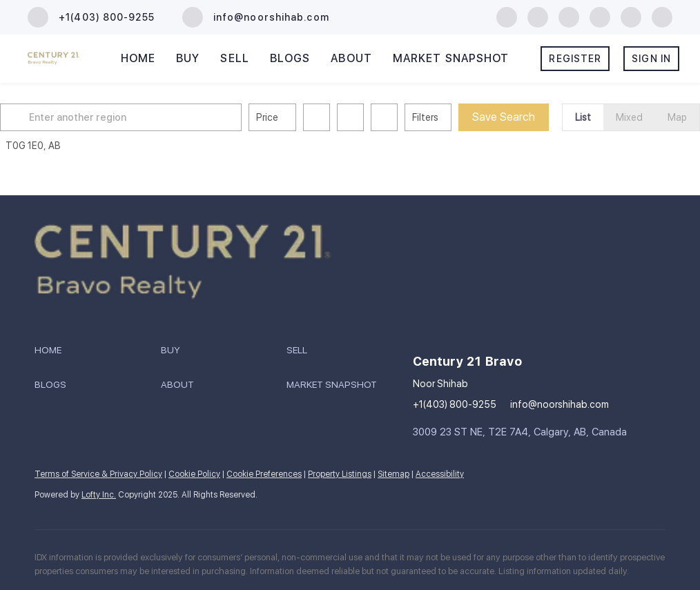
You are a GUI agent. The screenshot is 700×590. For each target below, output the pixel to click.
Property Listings (340, 474)
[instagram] (569, 16)
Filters (453, 117)
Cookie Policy (194, 474)
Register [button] (575, 59)
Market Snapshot (451, 58)
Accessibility (440, 474)
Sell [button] (234, 58)
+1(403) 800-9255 (455, 404)
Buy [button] (188, 58)
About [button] (351, 58)
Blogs (290, 58)
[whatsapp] (662, 16)
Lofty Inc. (99, 495)
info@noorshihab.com (560, 404)
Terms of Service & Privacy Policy (98, 474)
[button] (44, 117)
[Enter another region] (154, 117)
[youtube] (600, 16)
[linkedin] (538, 16)
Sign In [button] (651, 59)
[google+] (631, 16)
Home (138, 58)
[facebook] (507, 16)
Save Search (531, 117)
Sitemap (393, 474)
